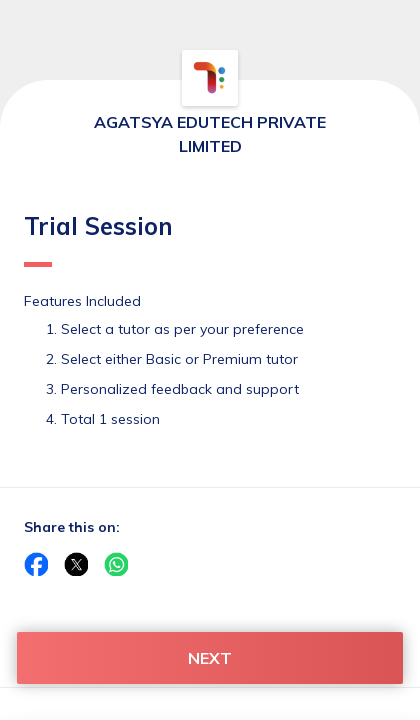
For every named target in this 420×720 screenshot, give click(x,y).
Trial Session (98, 239)
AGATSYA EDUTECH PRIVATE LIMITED (210, 134)
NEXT (210, 658)
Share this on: (72, 527)
